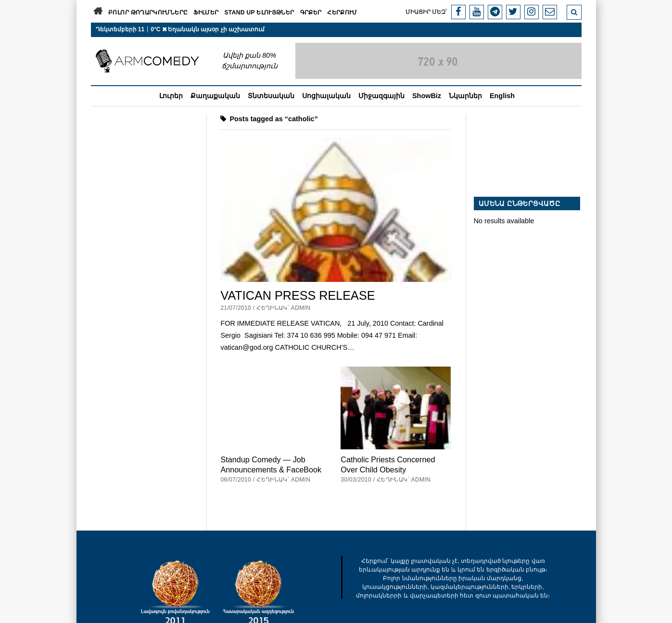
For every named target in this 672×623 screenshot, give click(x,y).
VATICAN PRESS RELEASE (298, 295)
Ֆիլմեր (206, 13)
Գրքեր (311, 13)
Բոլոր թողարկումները (148, 13)
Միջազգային (381, 96)
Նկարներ (465, 96)
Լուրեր (171, 96)
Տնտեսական (271, 96)
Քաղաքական (215, 96)
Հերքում (342, 13)
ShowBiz (427, 96)
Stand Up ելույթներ (259, 13)
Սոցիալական (326, 96)
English (502, 96)
